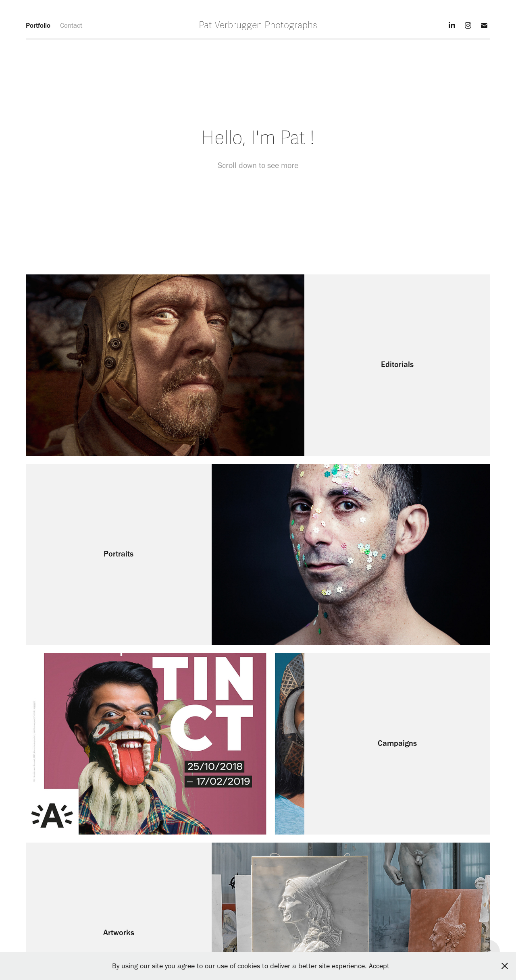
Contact (71, 25)
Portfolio (38, 25)
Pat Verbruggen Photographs (258, 25)
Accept (379, 966)
